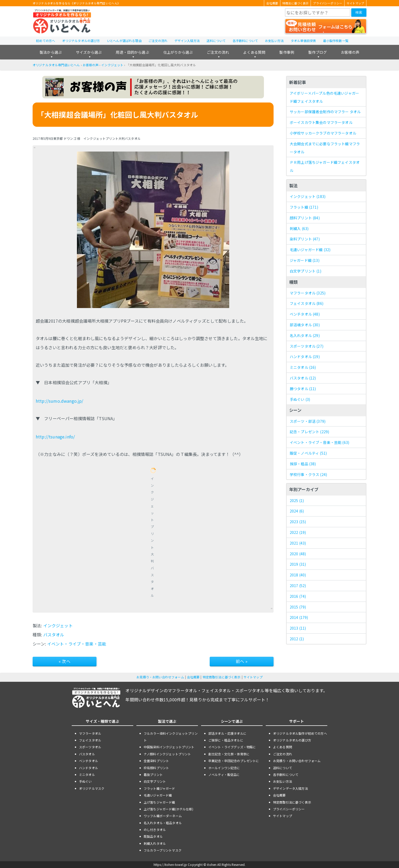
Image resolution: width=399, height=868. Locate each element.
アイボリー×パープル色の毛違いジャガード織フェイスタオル (324, 97)
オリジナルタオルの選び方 (81, 41)
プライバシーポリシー (328, 3)
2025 (297, 501)
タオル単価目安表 (303, 41)
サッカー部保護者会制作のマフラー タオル (325, 112)
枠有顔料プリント (156, 768)
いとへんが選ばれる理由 (124, 41)
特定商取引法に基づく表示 (222, 677)
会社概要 (272, 3)
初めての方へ (46, 41)
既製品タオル (153, 836)
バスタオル (54, 635)
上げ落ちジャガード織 (159, 802)
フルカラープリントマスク (163, 850)
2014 (299, 617)
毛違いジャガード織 (310, 250)
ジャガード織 (305, 260)
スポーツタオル (307, 346)
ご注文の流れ (158, 41)
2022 (298, 532)
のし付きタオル (155, 830)
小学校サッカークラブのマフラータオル (323, 133)
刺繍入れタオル (155, 843)
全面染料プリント (156, 761)
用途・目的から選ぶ (132, 52)
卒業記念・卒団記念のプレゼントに (234, 761)
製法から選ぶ (51, 52)
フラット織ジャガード (159, 788)
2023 (298, 522)
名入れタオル (305, 335)
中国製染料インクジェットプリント (169, 747)
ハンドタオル (305, 357)
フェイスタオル (307, 303)
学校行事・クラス (308, 474)
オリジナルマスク (92, 788)
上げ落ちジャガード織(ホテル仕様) (168, 809)
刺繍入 (299, 228)
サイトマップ (355, 3)
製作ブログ (318, 52)
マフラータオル (308, 293)
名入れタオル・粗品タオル (163, 823)
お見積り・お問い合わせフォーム (160, 677)
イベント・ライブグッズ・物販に (232, 747)
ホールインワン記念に (224, 768)
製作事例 (287, 52)
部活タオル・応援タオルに (227, 733)
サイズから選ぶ (89, 52)
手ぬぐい (300, 399)
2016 (298, 596)
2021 (298, 543)
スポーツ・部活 (308, 421)
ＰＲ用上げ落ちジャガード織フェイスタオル (325, 166)
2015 (298, 607)
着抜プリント (153, 774)
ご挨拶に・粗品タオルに (226, 740)
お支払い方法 (274, 41)
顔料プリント (305, 218)
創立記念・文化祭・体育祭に (229, 754)
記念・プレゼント (309, 432)
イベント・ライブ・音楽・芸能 (77, 644)
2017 (298, 586)
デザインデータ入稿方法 (291, 788)
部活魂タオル (305, 325)
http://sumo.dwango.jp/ (59, 401)
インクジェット (112, 65)
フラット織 (304, 207)
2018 (298, 575)
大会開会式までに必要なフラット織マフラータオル (325, 148)
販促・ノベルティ (308, 453)
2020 (298, 554)
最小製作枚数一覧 (336, 41)
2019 (298, 564)
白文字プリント (306, 271)
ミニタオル (303, 367)
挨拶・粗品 (303, 464)
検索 (359, 12)
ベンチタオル (305, 314)
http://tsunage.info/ (55, 437)
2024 (297, 511)
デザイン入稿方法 (187, 41)
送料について (216, 41)
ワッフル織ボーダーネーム (163, 816)
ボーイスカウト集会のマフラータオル (321, 122)
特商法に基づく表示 (295, 3)
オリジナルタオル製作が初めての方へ (300, 733)
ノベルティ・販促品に (224, 774)
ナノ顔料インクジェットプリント (167, 754)
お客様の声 (350, 52)
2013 (298, 628)
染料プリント (305, 239)
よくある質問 (254, 52)
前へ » (242, 661)
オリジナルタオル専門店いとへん (56, 65)
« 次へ (65, 661)
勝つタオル (303, 389)
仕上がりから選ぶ (178, 52)
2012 (297, 639)
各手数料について (245, 41)
